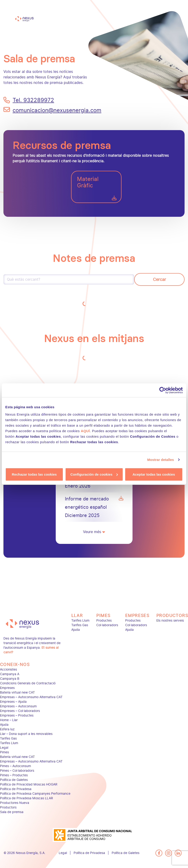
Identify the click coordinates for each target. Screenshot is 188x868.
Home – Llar (9, 720)
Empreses (137, 615)
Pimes (103, 615)
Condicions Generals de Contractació (28, 683)
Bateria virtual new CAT (17, 692)
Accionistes (8, 670)
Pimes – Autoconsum (15, 766)
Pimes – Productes (14, 775)
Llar (77, 615)
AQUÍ (85, 431)
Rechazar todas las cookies (34, 474)
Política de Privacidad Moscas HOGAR (29, 784)
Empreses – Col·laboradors (20, 711)
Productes (104, 621)
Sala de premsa (12, 812)
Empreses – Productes (17, 715)
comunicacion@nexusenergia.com (52, 110)
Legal (4, 748)
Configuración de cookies (94, 474)
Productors (172, 615)
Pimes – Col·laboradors (17, 771)
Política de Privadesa (16, 789)
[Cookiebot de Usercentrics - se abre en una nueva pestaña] (163, 390)
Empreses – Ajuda (13, 702)
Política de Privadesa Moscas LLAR (26, 798)
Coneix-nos (15, 664)
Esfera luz (7, 729)
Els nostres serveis (170, 621)
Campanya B (10, 679)
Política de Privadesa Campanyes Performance (35, 794)
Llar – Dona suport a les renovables (26, 734)
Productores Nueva (15, 803)
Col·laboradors (107, 625)
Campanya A (10, 674)
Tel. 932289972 (33, 100)
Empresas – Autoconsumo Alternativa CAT (31, 697)
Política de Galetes (14, 780)
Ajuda (76, 630)
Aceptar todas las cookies (154, 474)
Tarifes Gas (80, 625)
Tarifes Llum (80, 621)
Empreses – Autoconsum (18, 706)
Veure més (94, 532)
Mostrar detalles (161, 460)
